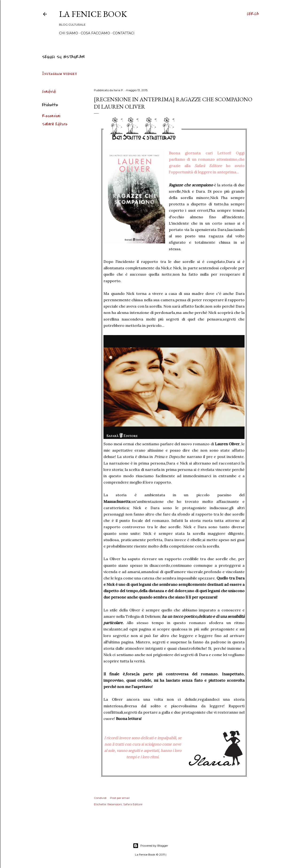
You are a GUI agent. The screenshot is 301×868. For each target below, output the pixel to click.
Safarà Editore (55, 124)
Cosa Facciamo (95, 33)
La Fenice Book (93, 14)
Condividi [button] (49, 92)
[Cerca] (253, 14)
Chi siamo (69, 33)
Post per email (120, 798)
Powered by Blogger (150, 846)
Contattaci (124, 33)
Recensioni (51, 116)
